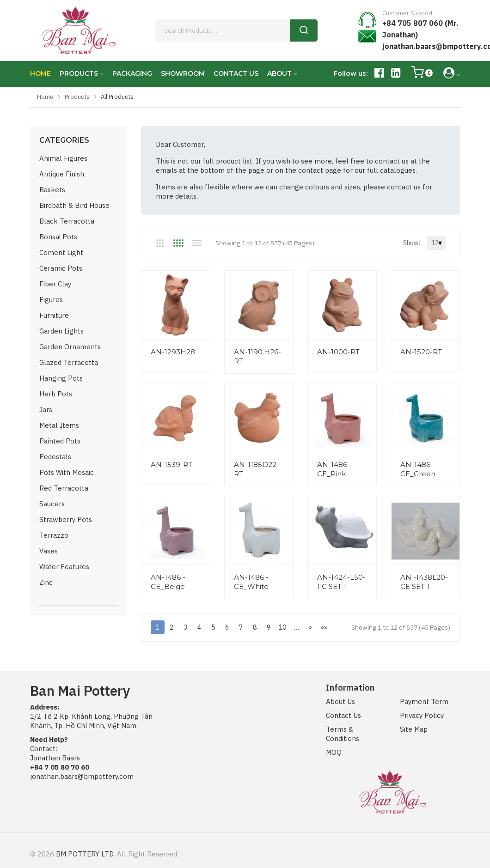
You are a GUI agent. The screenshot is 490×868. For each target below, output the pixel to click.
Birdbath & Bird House (74, 205)
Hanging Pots (61, 378)
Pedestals (55, 457)
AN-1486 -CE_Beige (168, 582)
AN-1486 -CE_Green (418, 469)
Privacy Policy (422, 715)
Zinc (46, 582)
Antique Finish (62, 174)
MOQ (334, 752)
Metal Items (59, 425)
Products (77, 97)
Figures (51, 300)
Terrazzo (54, 535)
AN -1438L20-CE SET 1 (424, 582)
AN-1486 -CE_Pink (334, 469)
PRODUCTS (79, 73)
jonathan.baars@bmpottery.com (82, 776)
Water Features (64, 567)
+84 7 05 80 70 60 (60, 767)
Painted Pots (60, 441)
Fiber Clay (55, 284)
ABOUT (279, 73)
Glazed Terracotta (69, 362)
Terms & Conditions (343, 734)
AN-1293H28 (173, 352)
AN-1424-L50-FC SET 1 (341, 582)
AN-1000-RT (338, 352)
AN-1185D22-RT (257, 469)
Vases (49, 551)
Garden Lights (61, 331)
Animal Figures (63, 158)
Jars (46, 410)
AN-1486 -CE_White (251, 582)
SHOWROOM (183, 73)
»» (324, 627)
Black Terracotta (67, 221)
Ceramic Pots (61, 268)
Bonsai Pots (58, 237)
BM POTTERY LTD (85, 854)
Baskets (52, 190)
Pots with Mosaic (67, 472)
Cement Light (61, 252)
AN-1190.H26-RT (257, 356)
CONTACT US (236, 73)
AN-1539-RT (171, 464)
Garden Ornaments (70, 347)
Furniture (54, 315)
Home (45, 97)
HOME (40, 73)
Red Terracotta (64, 488)
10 (282, 627)
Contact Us (343, 715)
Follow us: (350, 73)
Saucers (52, 504)
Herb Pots (56, 394)
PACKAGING (132, 73)
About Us (340, 701)
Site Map (414, 729)
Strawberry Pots (66, 519)
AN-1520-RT (421, 352)
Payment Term (424, 701)
